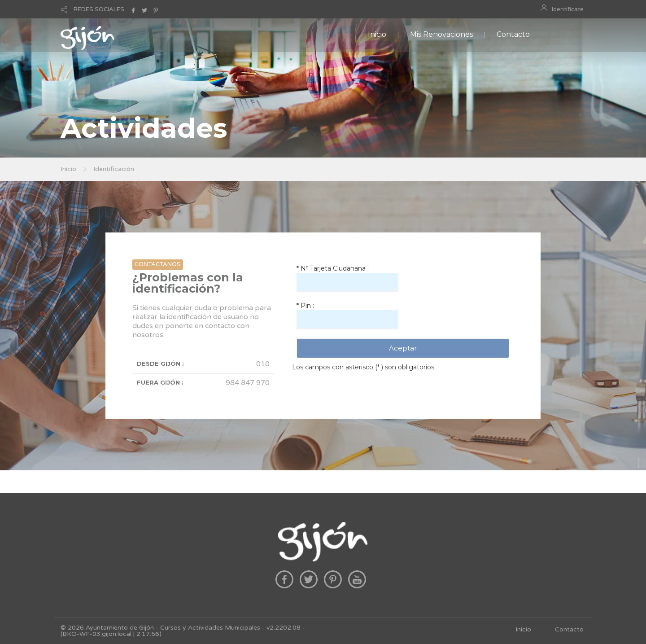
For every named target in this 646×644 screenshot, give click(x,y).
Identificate (568, 9)
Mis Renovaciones (441, 34)
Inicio (377, 34)
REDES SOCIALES (99, 9)
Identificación (114, 169)
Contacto (513, 34)
